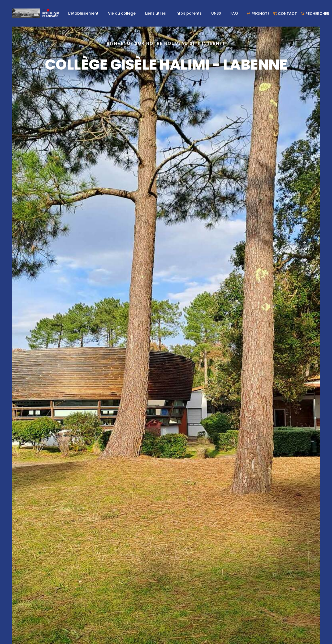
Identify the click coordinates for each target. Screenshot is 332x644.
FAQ (234, 13)
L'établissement (83, 13)
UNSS (216, 13)
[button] (304, 243)
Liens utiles (156, 13)
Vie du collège (122, 13)
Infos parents (189, 13)
